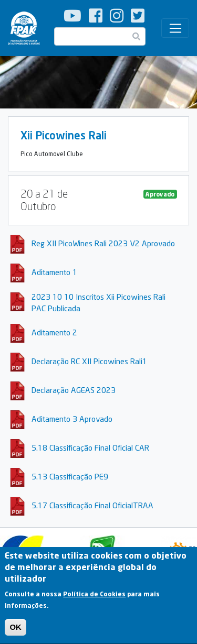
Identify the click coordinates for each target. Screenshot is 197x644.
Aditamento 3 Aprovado (72, 419)
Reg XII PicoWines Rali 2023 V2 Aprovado (103, 243)
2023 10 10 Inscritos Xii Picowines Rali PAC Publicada (98, 303)
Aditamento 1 (54, 272)
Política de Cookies (94, 602)
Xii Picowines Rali (64, 135)
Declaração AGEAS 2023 (74, 390)
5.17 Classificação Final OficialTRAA (92, 505)
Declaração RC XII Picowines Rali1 (89, 361)
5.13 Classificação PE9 (70, 476)
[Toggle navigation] (175, 28)
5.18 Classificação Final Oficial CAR (90, 447)
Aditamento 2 (54, 332)
